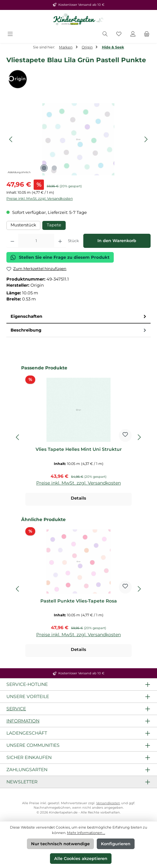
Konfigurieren (116, 844)
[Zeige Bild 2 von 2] (54, 168)
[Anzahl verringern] (12, 241)
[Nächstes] (146, 139)
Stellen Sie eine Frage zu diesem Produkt (60, 257)
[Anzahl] (36, 241)
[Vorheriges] (11, 139)
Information (23, 721)
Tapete (54, 225)
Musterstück (23, 225)
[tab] (78, 317)
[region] (78, 139)
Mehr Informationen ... (86, 833)
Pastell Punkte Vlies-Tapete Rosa (79, 601)
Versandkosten (108, 803)
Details (78, 498)
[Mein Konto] (133, 34)
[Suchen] (105, 34)
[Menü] (10, 34)
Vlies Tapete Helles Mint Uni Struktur (79, 449)
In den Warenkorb (117, 241)
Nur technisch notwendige (60, 844)
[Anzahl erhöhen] (60, 241)
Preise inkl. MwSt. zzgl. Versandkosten (40, 198)
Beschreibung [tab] (79, 330)
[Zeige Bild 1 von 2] (44, 168)
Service (16, 709)
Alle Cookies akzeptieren (81, 859)
